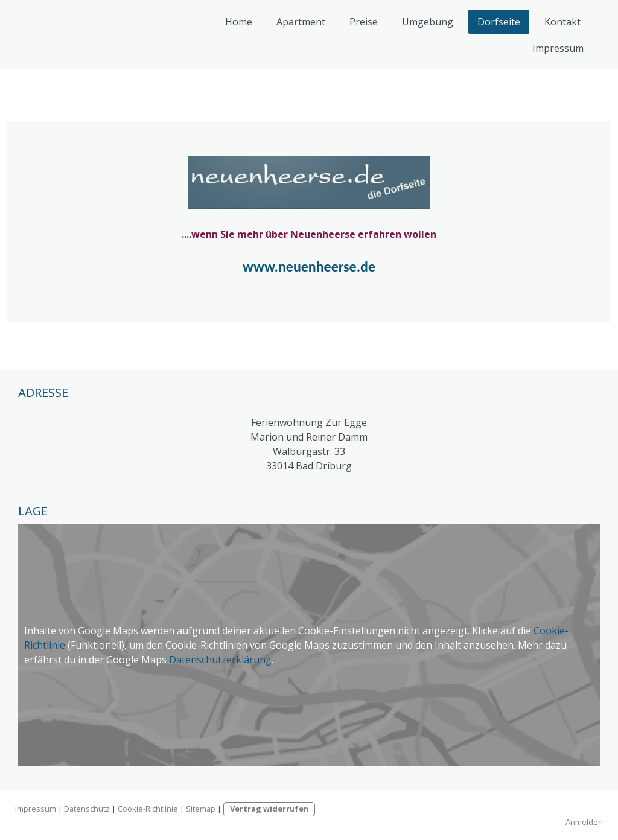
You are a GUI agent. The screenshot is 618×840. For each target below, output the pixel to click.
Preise (364, 22)
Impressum (558, 48)
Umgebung (428, 22)
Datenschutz (87, 809)
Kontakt (562, 22)
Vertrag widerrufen (269, 809)
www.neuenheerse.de (309, 266)
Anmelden (584, 822)
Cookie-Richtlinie (148, 809)
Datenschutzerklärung (220, 660)
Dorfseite (499, 22)
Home (239, 22)
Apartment (301, 22)
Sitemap (201, 809)
